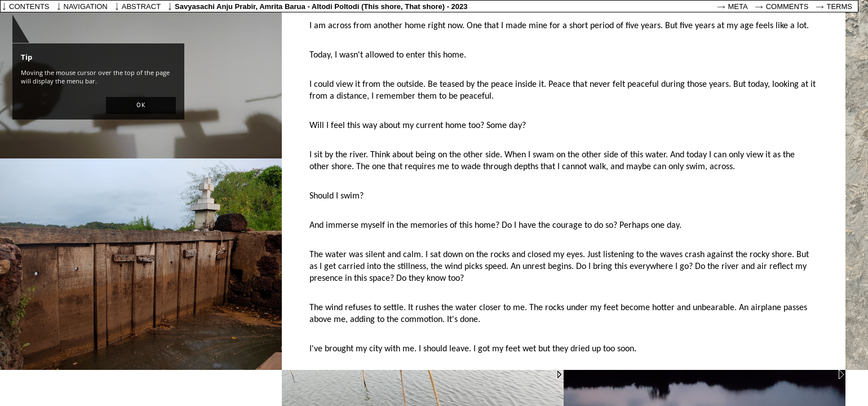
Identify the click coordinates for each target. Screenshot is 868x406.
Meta (738, 6)
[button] (141, 105)
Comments (787, 6)
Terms (840, 6)
